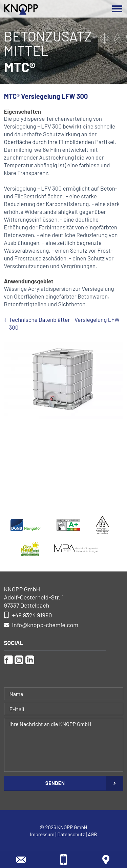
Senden (55, 783)
